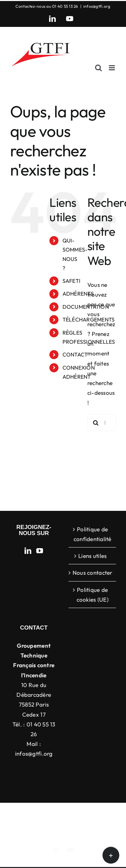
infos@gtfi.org (97, 6)
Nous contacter (93, 573)
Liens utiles (92, 556)
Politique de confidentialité (93, 534)
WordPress (67, 828)
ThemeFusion (33, 821)
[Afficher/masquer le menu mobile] (112, 68)
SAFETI (72, 281)
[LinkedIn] (28, 551)
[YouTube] (40, 551)
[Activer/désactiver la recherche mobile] (98, 68)
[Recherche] (96, 423)
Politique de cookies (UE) (93, 595)
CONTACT (75, 354)
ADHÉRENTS (78, 294)
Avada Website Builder (92, 813)
